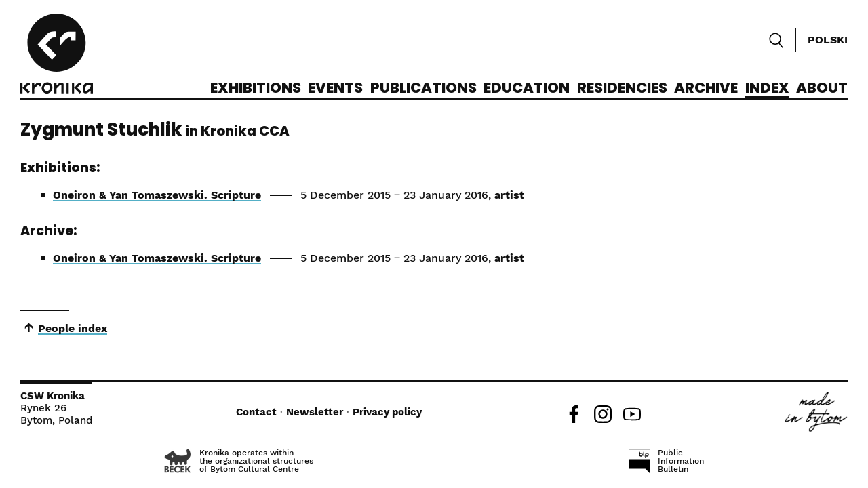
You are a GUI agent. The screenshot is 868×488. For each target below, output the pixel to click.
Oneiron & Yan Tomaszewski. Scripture (157, 195)
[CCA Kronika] (57, 56)
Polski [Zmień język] (828, 40)
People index (73, 328)
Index (767, 89)
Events (335, 89)
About (822, 89)
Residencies (622, 89)
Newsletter (315, 412)
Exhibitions (256, 89)
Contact (256, 412)
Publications (423, 89)
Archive (706, 89)
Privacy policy (387, 412)
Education (527, 89)
